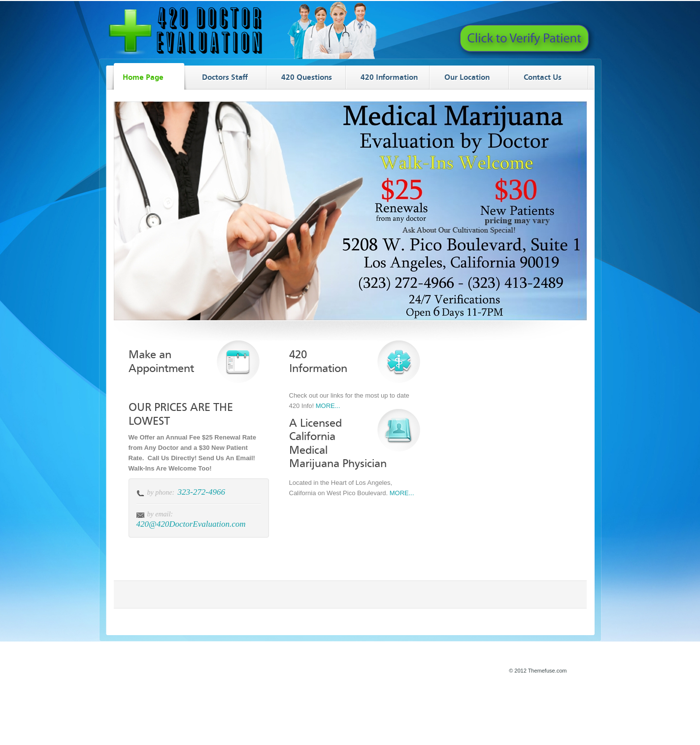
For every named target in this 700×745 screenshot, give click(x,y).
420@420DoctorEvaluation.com (191, 524)
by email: (160, 514)
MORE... (328, 406)
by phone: (161, 492)
